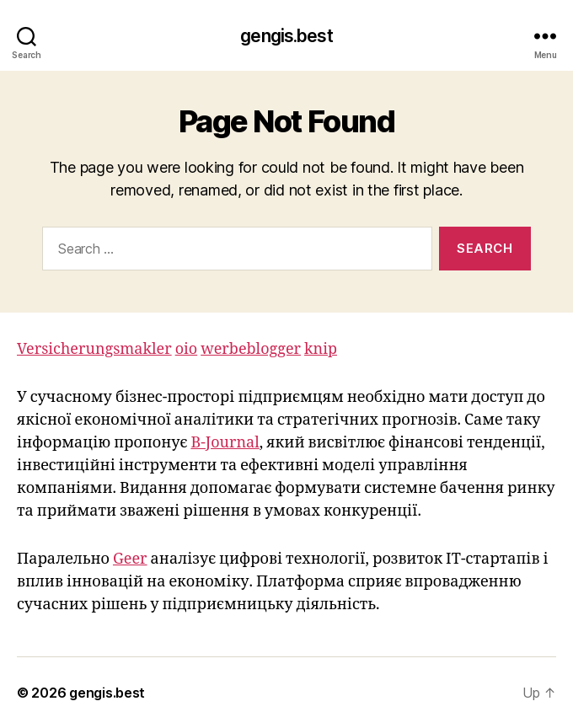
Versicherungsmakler (94, 349)
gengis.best (286, 36)
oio (187, 349)
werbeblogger (251, 349)
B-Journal (225, 443)
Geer (130, 559)
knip (321, 349)
